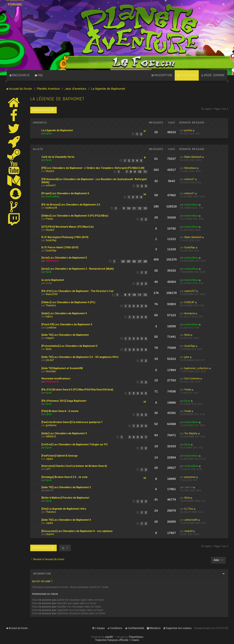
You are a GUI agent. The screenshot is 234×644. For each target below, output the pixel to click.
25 (129, 261)
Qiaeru (135, 640)
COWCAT (189, 302)
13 (145, 208)
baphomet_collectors (196, 368)
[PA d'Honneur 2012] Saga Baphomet (64, 401)
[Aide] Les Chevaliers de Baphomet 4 (64, 313)
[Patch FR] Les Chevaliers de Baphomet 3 (67, 324)
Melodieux (190, 168)
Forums (15, 5)
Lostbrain (51, 328)
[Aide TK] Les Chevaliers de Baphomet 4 (66, 520)
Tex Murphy (191, 433)
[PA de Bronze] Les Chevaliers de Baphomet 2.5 (71, 205)
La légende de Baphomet (57, 99)
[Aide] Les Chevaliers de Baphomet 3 (64, 433)
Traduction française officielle (112, 640)
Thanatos (51, 305)
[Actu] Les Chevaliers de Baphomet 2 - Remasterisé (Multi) (78, 269)
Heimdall (51, 371)
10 (140, 172)
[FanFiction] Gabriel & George (60, 456)
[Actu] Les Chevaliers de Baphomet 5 (64, 258)
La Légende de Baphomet (57, 130)
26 (134, 261)
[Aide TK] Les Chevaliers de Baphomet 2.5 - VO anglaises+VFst (80, 357)
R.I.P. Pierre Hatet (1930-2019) (60, 247)
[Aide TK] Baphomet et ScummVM (62, 368)
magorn (50, 338)
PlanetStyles (136, 637)
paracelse (190, 477)
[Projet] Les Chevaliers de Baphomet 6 (65, 193)
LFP (48, 469)
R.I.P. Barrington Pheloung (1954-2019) (65, 237)
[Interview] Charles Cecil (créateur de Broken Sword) (74, 466)
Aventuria (190, 313)
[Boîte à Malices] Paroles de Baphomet (65, 498)
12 (140, 208)
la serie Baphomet (53, 280)
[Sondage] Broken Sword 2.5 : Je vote (65, 477)
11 (145, 172)
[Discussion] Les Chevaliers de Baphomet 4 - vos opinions (77, 531)
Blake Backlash (193, 157)
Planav (49, 219)
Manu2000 (52, 294)
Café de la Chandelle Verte (58, 157)
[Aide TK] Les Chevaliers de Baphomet (65, 335)
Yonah (188, 390)
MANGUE (51, 436)
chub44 (50, 534)
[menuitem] (39, 75)
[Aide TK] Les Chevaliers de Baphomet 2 (66, 487)
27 (140, 261)
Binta (187, 335)
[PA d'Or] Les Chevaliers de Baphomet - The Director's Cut (77, 291)
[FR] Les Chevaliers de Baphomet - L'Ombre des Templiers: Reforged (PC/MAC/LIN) (93, 168)
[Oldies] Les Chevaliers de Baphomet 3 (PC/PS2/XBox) (75, 216)
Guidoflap (51, 240)
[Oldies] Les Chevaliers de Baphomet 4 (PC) (68, 302)
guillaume (51, 425)
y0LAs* (50, 360)
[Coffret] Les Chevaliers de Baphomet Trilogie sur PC (75, 444)
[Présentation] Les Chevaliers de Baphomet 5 (69, 346)
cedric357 (190, 291)
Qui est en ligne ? (42, 581)
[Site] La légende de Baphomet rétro (64, 509)
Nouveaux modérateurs (56, 379)
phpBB (109, 637)
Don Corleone (192, 379)
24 (123, 261)
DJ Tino (189, 509)
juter (187, 357)
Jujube (49, 459)
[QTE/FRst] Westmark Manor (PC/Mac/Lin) (68, 227)
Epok (49, 133)
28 (145, 261)
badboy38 (51, 208)
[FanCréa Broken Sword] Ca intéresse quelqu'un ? (72, 422)
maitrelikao (53, 196)
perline (188, 130)
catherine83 (191, 520)
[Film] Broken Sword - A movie (60, 411)
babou (49, 316)
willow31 (51, 185)
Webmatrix (52, 261)
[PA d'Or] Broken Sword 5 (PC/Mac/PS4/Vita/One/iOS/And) (77, 390)
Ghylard (50, 171)
